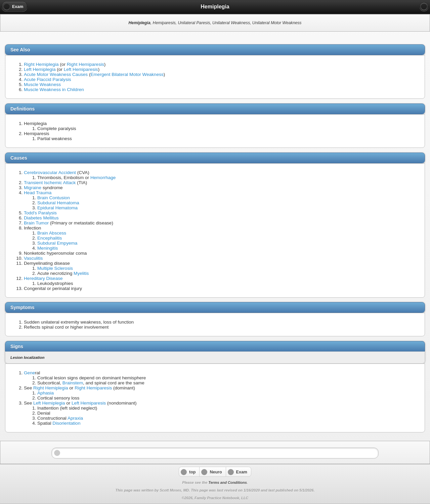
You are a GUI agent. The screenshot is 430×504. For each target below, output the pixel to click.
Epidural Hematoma (57, 208)
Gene (29, 373)
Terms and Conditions (227, 482)
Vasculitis (33, 258)
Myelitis (81, 273)
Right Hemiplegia (41, 64)
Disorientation (66, 423)
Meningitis (48, 248)
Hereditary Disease (43, 278)
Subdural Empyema (57, 243)
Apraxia (75, 418)
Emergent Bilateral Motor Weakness (127, 74)
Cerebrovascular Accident (50, 173)
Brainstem (73, 383)
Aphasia (46, 393)
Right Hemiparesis (85, 64)
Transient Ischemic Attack (50, 183)
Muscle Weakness (42, 85)
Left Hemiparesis (81, 69)
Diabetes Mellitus (41, 218)
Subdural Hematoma (58, 203)
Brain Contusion (54, 198)
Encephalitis (50, 238)
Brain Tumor (36, 223)
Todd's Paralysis (40, 213)
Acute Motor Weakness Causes (56, 74)
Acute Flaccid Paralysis (48, 79)
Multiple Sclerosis (55, 268)
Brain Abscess (52, 233)
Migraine (33, 188)
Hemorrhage (103, 178)
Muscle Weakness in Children (54, 90)
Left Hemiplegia (40, 69)
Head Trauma (38, 193)
